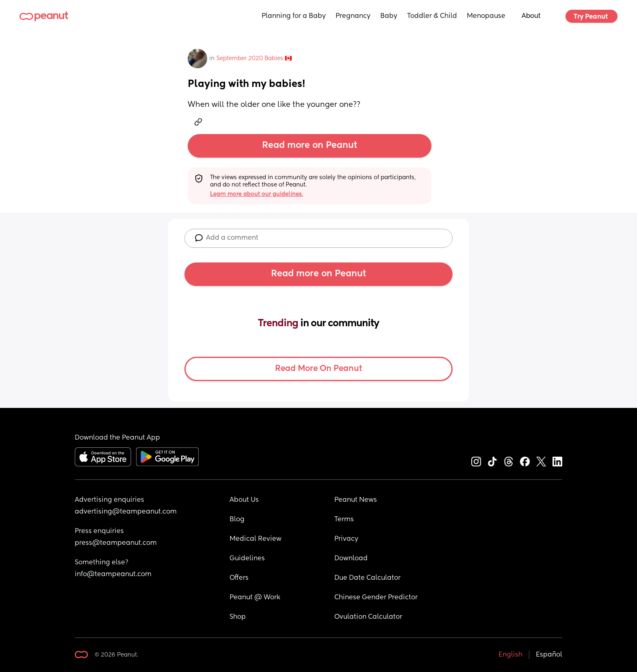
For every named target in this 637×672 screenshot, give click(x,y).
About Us (244, 500)
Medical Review (256, 539)
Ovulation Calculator (368, 617)
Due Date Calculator (367, 578)
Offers (239, 578)
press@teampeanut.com (116, 543)
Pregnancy (353, 16)
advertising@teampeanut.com (126, 512)
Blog (237, 520)
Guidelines (247, 559)
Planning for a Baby (294, 16)
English (510, 655)
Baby (389, 16)
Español (549, 655)
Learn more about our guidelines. (257, 194)
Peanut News (356, 500)
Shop (238, 617)
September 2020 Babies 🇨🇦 (254, 59)
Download (351, 559)
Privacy (346, 539)
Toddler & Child (432, 16)
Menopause (486, 16)
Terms (344, 520)
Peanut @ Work (255, 598)
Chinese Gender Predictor (376, 598)
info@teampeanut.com (113, 574)
